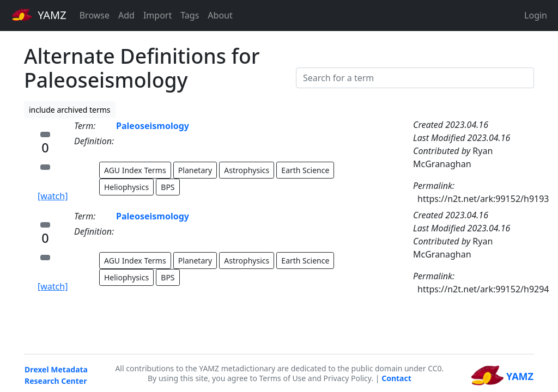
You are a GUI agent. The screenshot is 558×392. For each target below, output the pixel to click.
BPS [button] (168, 187)
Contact (396, 378)
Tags (190, 15)
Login (536, 15)
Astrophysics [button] (247, 170)
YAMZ (39, 15)
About (220, 15)
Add (126, 15)
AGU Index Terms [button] (135, 170)
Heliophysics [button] (126, 187)
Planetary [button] (195, 170)
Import (157, 15)
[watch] (53, 196)
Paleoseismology (153, 126)
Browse (95, 15)
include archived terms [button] (70, 110)
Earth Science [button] (305, 170)
